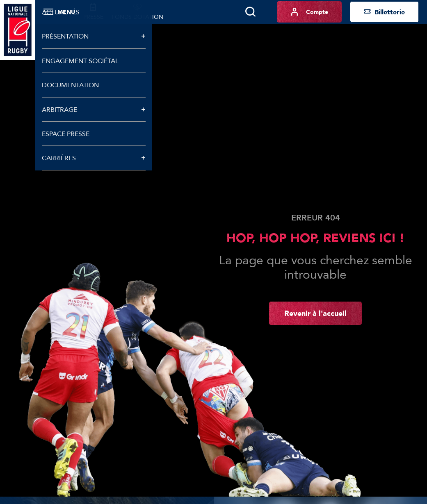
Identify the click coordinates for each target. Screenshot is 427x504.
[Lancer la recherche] (250, 12)
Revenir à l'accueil (315, 313)
